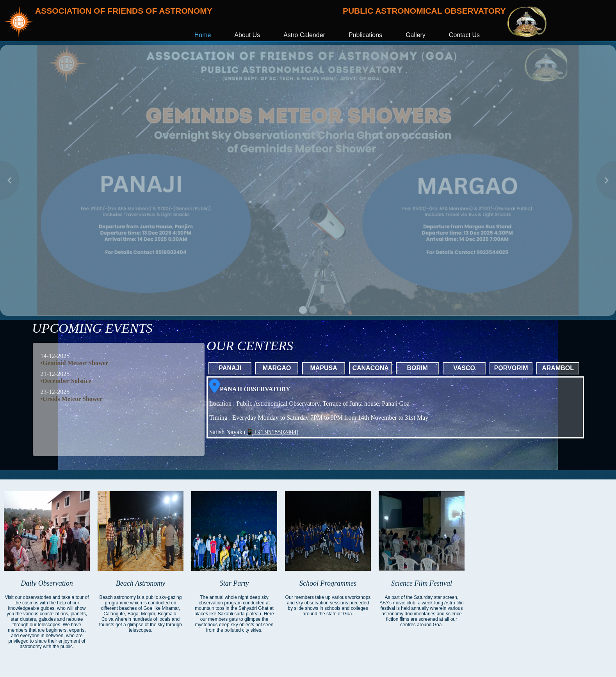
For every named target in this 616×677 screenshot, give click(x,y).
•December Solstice (66, 381)
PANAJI (230, 368)
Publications (365, 35)
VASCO (464, 368)
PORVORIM (511, 368)
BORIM (417, 368)
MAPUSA (323, 368)
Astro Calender (304, 35)
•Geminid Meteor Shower (75, 363)
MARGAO (277, 368)
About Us (247, 35)
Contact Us (464, 35)
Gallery (416, 35)
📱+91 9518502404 (271, 432)
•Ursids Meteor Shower (72, 399)
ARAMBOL (558, 368)
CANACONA (370, 368)
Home (203, 35)
